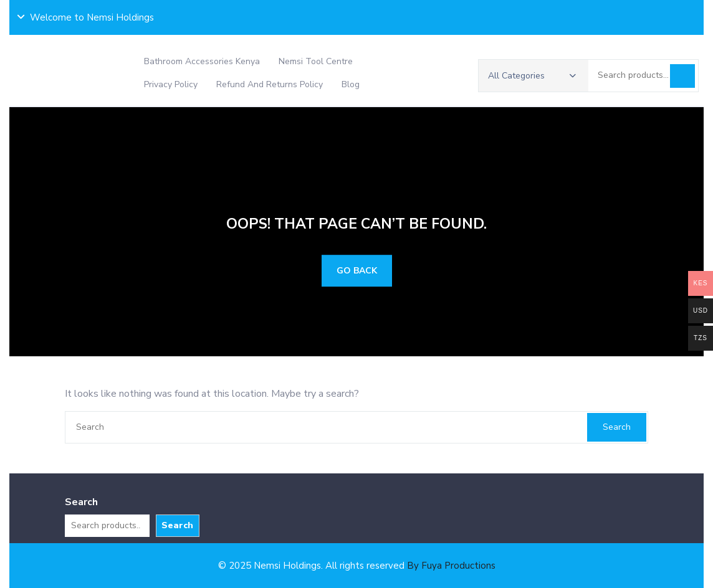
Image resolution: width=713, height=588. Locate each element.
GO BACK (357, 271)
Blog (351, 84)
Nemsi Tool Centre (316, 61)
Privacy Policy (171, 84)
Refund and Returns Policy (270, 84)
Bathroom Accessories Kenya (202, 61)
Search (682, 76)
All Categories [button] (532, 76)
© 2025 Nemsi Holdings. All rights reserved (357, 566)
